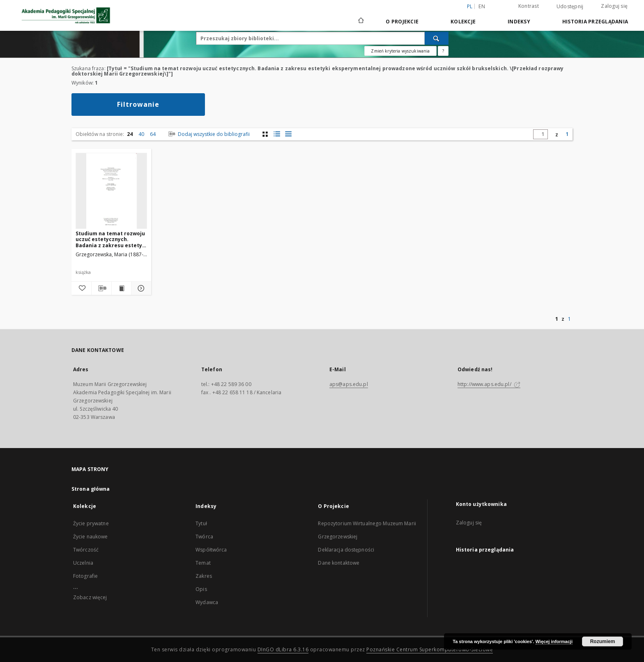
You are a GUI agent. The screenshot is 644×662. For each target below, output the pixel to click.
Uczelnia (83, 563)
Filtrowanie (138, 104)
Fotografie (85, 576)
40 (141, 134)
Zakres (204, 576)
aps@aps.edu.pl (349, 384)
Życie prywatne (91, 523)
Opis (201, 589)
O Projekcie (402, 22)
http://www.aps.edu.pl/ (489, 384)
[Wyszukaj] (437, 38)
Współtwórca (211, 550)
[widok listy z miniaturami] (277, 134)
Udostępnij (570, 7)
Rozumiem (603, 641)
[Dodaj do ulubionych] (81, 288)
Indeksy (519, 22)
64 (153, 134)
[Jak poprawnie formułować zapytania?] (443, 51)
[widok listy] (288, 134)
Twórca (204, 537)
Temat (203, 563)
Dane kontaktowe (339, 563)
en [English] (482, 6)
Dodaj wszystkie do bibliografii (208, 134)
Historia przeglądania (595, 22)
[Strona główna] (360, 21)
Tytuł (201, 523)
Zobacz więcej (90, 597)
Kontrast (529, 6)
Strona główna (91, 489)
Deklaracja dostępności (346, 550)
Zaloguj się (614, 6)
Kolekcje (463, 22)
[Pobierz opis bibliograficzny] (101, 288)
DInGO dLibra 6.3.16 (283, 649)
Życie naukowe (91, 537)
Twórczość (86, 550)
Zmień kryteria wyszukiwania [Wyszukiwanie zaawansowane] (400, 51)
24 (130, 134)
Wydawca (207, 602)
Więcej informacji (554, 641)
